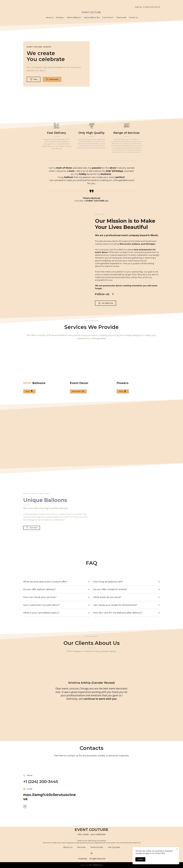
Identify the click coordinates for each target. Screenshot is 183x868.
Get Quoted (114, 847)
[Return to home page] (91, 5)
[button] (34, 79)
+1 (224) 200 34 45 (151, 7)
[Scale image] (42, 432)
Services (81, 847)
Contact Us (133, 18)
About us (50, 18)
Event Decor (107, 18)
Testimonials (121, 18)
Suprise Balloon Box (92, 18)
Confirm (140, 859)
